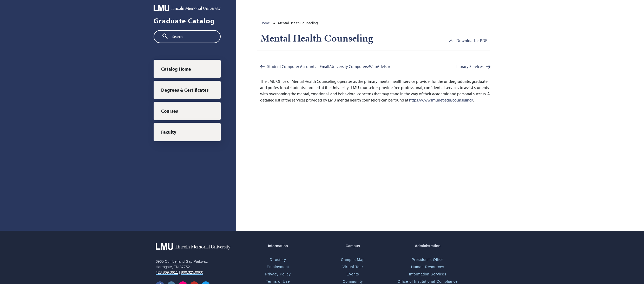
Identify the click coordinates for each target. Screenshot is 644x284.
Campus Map (353, 260)
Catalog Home (176, 69)
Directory (278, 260)
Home (265, 23)
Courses (170, 111)
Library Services (470, 66)
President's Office (428, 260)
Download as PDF (468, 40)
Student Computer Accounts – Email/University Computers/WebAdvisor (329, 66)
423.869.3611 (167, 272)
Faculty (169, 132)
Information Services (428, 274)
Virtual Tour (353, 267)
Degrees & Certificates (185, 90)
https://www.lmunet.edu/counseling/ (441, 100)
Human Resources (428, 267)
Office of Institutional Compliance (428, 281)
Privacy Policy (278, 274)
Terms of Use (278, 281)
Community (353, 281)
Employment (278, 267)
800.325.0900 (192, 272)
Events (353, 274)
